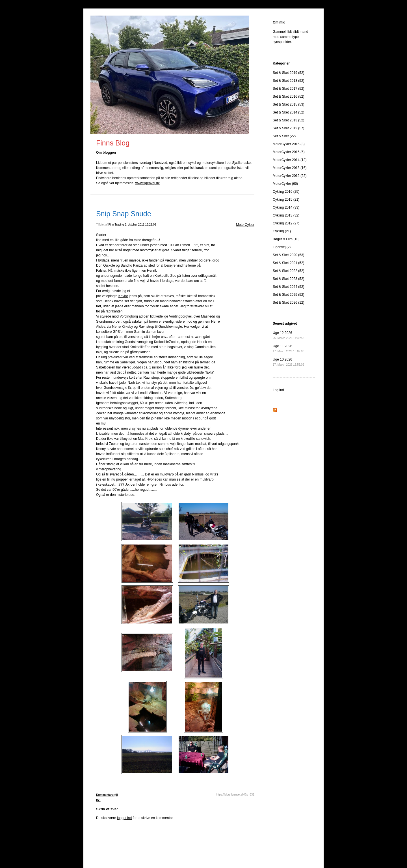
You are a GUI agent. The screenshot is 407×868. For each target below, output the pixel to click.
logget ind (124, 818)
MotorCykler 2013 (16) (290, 168)
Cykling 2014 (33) (286, 207)
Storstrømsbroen (109, 322)
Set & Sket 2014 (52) (288, 112)
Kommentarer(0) (107, 795)
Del (98, 800)
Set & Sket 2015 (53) (288, 104)
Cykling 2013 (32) (286, 215)
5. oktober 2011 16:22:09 (140, 225)
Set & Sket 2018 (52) (288, 81)
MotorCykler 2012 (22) (290, 176)
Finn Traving (116, 225)
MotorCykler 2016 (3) (289, 144)
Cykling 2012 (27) (286, 223)
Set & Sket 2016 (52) (288, 97)
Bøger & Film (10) (286, 239)
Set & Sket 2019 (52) (288, 73)
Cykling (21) (282, 231)
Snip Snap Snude (124, 214)
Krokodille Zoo (165, 276)
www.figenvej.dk (148, 183)
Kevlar (123, 296)
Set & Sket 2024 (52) (288, 287)
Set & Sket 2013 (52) (288, 120)
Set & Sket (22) (284, 136)
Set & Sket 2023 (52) (288, 279)
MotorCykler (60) (285, 184)
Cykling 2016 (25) (286, 192)
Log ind (278, 390)
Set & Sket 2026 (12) (288, 303)
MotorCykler (245, 225)
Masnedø (208, 316)
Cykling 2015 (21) (286, 200)
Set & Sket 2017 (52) (288, 89)
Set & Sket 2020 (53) (288, 255)
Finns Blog (113, 143)
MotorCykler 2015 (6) (289, 152)
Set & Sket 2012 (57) (288, 128)
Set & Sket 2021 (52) (288, 263)
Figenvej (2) (282, 247)
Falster (101, 271)
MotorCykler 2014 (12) (290, 160)
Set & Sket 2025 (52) (288, 295)
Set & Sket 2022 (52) (288, 271)
